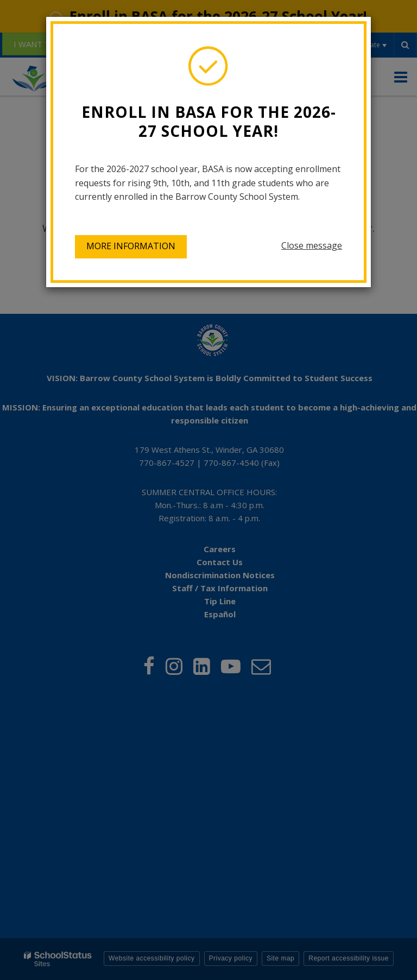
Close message (312, 245)
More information (131, 246)
